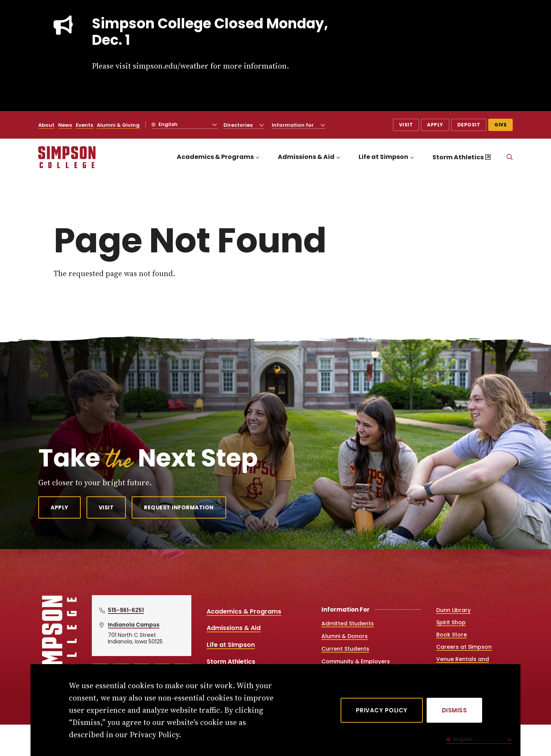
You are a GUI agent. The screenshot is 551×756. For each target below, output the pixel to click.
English (167, 124)
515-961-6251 (126, 610)
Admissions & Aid (306, 157)
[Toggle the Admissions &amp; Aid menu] (338, 157)
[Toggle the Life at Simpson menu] (412, 157)
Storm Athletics (458, 157)
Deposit (469, 125)
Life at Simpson (383, 157)
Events (84, 125)
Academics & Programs (215, 157)
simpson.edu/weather (171, 66)
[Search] (510, 157)
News (65, 125)
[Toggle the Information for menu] (323, 125)
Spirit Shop (451, 622)
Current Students (345, 649)
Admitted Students (348, 623)
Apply (435, 125)
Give (500, 125)
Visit (406, 125)
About (46, 125)
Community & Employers (356, 661)
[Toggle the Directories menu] (262, 125)
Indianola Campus (134, 625)
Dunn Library (453, 610)
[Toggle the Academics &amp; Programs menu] (258, 157)
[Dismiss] (455, 710)
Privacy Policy (382, 710)
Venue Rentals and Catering (463, 663)
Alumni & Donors (345, 636)
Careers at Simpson (464, 647)
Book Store (452, 635)
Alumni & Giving (118, 125)
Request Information (179, 507)
